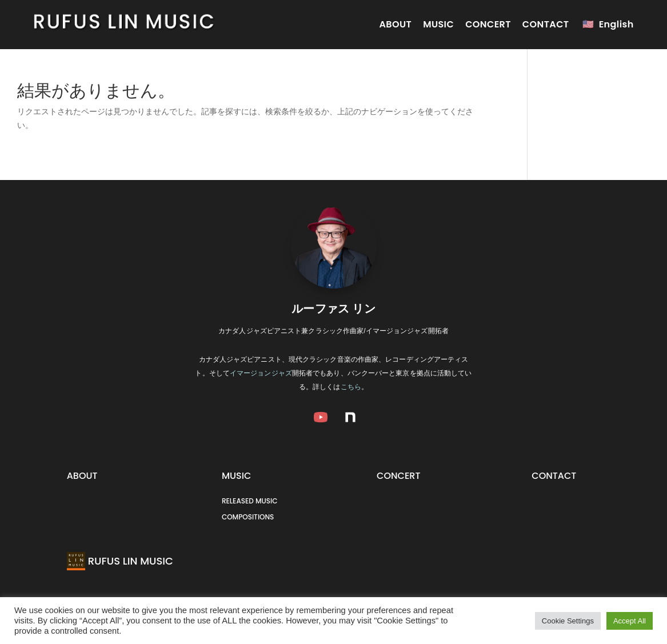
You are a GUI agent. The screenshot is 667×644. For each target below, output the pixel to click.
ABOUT (395, 24)
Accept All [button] (630, 621)
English (616, 24)
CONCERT (488, 24)
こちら (351, 387)
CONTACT (546, 24)
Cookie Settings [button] (568, 621)
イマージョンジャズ (261, 373)
